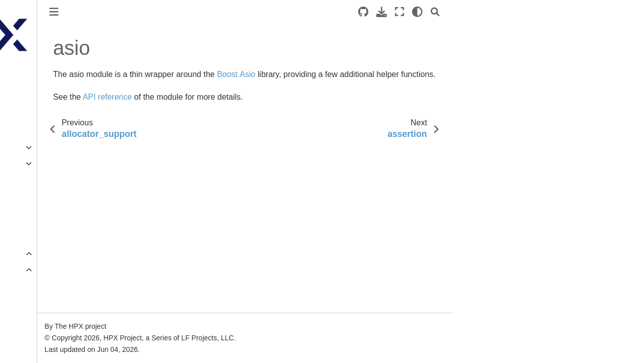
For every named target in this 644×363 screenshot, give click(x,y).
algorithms (41, 302)
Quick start (25, 116)
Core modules (40, 270)
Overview (24, 254)
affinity (34, 285)
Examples (24, 148)
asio (31, 334)
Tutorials (22, 132)
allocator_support (52, 318)
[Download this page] (473, 12)
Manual (20, 164)
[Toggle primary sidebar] (145, 12)
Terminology (28, 180)
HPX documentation (40, 74)
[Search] (527, 12)
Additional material (38, 211)
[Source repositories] (455, 12)
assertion (39, 349)
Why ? (26, 196)
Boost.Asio (328, 74)
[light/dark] (509, 12)
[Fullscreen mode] (491, 12)
